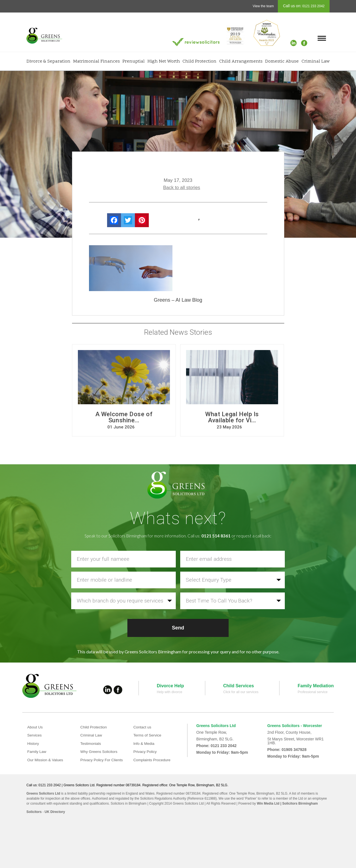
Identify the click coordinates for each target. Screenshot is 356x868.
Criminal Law (316, 61)
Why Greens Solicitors (100, 752)
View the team (263, 6)
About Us (35, 727)
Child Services (239, 686)
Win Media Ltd (268, 803)
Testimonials (91, 743)
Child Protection (199, 61)
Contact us (143, 727)
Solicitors (34, 812)
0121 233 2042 (313, 6)
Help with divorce (170, 692)
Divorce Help (170, 686)
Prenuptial (133, 61)
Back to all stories (181, 188)
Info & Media (144, 743)
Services (35, 735)
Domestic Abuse (282, 61)
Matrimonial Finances (97, 61)
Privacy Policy (145, 752)
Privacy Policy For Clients (102, 760)
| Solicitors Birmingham (299, 803)
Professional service (312, 692)
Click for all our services (241, 692)
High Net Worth (164, 61)
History (33, 743)
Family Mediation (316, 686)
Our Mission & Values (46, 760)
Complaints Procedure (153, 760)
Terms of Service (148, 735)
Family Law (37, 752)
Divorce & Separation (48, 61)
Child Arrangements (241, 61)
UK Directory (55, 812)
